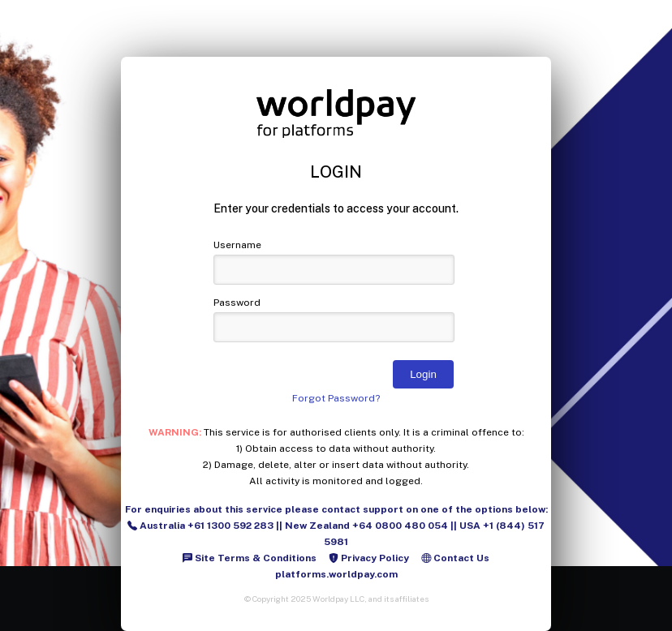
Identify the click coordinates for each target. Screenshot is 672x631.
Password (237, 303)
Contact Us (455, 558)
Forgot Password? (336, 398)
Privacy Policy (369, 558)
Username (237, 245)
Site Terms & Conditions (250, 558)
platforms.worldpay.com (336, 574)
